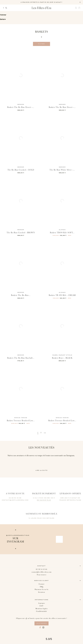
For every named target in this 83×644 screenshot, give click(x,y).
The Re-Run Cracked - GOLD (21, 170)
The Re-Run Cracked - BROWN (21, 233)
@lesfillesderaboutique (18, 535)
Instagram (43, 627)
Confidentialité (42, 611)
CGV (41, 606)
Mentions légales (42, 609)
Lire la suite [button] (41, 470)
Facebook (40, 627)
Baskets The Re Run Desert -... (21, 107)
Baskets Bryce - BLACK (62, 358)
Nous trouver (41, 575)
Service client (42, 581)
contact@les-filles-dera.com (41, 572)
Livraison (41, 592)
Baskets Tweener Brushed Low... (21, 421)
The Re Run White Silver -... (62, 170)
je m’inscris (41, 623)
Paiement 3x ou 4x (41, 589)
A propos (42, 603)
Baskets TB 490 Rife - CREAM (62, 295)
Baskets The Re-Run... (21, 295)
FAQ (41, 587)
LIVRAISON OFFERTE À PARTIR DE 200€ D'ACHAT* (41, 2)
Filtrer (41, 44)
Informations (42, 600)
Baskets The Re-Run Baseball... (21, 358)
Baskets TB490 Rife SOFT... (62, 233)
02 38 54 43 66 (41, 569)
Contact (41, 566)
